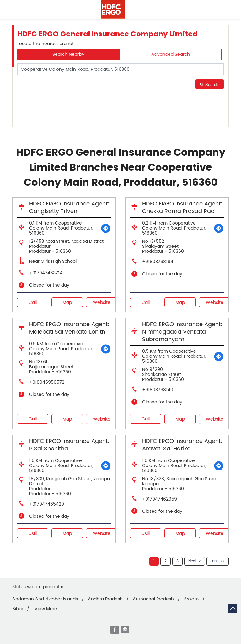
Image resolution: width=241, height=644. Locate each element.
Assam (191, 599)
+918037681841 (158, 262)
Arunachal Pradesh (153, 599)
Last (214, 561)
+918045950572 (47, 382)
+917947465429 (47, 504)
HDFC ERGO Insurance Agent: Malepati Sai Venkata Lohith (69, 328)
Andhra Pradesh (105, 599)
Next (192, 561)
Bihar (18, 609)
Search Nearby (68, 54)
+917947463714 (46, 273)
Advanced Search (171, 54)
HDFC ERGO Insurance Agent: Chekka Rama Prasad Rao (182, 208)
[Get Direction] (106, 228)
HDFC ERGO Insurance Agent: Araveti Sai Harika (182, 445)
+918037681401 (158, 390)
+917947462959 (160, 499)
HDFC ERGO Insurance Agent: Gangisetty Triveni (69, 208)
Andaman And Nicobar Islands (45, 599)
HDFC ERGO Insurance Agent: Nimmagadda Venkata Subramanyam (182, 332)
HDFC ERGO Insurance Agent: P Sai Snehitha (69, 445)
